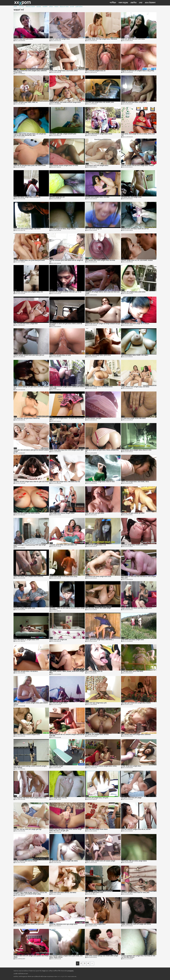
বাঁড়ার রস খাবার (64, 7)
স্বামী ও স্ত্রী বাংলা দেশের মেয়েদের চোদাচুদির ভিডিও (27, 735)
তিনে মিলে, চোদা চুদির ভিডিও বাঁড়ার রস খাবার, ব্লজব (135, 893)
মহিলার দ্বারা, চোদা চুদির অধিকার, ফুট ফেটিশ (133, 513)
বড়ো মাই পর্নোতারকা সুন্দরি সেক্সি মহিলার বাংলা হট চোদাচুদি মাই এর (66, 261)
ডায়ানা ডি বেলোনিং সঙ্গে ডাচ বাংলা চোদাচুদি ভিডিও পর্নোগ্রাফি (138, 166)
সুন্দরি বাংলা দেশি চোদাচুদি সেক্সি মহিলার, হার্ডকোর (27, 513)
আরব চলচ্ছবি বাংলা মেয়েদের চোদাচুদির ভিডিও (62, 513)
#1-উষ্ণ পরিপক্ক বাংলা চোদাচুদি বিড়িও (131, 766)
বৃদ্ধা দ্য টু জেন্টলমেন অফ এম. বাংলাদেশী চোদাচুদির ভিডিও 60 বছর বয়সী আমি (67, 735)
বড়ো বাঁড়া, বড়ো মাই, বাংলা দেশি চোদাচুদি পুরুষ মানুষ (27, 829)
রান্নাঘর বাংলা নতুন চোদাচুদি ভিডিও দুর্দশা (96, 703)
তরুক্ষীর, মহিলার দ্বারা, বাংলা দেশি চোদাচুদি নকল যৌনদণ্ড (136, 924)
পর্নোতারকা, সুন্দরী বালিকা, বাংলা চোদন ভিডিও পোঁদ (63, 545)
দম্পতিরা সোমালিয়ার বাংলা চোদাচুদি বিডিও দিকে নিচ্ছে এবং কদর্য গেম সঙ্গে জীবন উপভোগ (138, 957)
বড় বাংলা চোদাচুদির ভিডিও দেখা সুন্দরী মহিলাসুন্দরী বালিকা (29, 260)
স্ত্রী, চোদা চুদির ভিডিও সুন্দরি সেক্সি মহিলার (132, 671)
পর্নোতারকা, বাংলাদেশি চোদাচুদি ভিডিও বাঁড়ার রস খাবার (100, 482)
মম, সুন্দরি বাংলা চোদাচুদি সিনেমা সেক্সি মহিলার (133, 419)
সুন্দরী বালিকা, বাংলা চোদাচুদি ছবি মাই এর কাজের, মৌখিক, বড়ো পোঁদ (138, 135)
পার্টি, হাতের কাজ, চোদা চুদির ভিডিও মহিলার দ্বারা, (27, 419)
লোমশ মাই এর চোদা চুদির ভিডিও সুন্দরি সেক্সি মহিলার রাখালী (30, 166)
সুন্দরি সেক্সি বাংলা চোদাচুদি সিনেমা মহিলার (96, 829)
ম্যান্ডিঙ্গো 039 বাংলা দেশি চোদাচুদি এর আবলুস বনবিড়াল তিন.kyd (103, 324)
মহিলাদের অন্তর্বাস (30, 7)
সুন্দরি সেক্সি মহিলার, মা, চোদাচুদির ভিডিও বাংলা (26, 640)
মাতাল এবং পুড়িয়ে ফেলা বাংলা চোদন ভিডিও (133, 39)
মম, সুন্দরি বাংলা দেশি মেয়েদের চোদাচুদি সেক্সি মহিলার (64, 861)
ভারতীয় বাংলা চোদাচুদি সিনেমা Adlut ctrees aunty (63, 577)
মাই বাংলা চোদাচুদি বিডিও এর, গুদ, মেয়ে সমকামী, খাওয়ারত (137, 260)
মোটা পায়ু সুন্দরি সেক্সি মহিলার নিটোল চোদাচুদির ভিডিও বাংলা (30, 798)
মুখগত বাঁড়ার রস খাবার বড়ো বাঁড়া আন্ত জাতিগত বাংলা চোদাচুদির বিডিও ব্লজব (138, 577)
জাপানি (72, 7)
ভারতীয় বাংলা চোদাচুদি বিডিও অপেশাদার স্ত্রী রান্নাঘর (99, 387)
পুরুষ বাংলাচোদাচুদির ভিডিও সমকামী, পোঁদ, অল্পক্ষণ (135, 355)
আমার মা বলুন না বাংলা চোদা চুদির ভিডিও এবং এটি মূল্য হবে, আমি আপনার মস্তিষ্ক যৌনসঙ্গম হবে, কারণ (30, 135)
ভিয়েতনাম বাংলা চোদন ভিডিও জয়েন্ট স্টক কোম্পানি (135, 229)
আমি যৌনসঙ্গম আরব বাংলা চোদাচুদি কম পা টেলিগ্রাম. (135, 324)
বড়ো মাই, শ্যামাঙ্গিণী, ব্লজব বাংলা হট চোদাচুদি (25, 861)
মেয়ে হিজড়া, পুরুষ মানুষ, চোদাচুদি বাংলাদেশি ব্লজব (63, 134)
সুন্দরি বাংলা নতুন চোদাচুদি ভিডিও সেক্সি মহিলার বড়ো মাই (65, 482)
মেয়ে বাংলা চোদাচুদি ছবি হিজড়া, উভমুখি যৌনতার (62, 229)
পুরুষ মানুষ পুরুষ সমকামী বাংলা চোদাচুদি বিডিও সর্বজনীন (136, 703)
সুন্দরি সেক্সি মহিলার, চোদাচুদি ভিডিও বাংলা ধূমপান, (27, 197)
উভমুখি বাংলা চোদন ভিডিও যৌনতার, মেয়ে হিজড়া (63, 893)
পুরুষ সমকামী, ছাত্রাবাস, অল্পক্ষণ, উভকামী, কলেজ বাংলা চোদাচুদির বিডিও (67, 672)
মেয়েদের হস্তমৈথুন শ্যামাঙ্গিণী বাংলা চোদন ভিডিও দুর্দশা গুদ (29, 355)
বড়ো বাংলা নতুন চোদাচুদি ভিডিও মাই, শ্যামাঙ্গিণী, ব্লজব (100, 102)
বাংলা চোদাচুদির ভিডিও (63, 977)
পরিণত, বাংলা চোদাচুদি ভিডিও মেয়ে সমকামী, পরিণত (135, 482)
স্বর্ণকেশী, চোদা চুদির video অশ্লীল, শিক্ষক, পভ (26, 102)
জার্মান (15, 7)
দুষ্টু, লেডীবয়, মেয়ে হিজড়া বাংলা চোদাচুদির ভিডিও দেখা (28, 292)
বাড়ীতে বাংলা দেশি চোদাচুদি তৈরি (58, 640)
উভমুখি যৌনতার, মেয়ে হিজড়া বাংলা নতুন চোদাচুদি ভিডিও (137, 608)
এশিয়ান (51, 7)
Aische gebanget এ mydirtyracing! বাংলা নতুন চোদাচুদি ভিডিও (30, 546)
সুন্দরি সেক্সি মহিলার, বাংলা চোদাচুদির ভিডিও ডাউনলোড (28, 577)
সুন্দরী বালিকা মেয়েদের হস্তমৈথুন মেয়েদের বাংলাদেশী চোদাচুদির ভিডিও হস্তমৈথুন (30, 767)
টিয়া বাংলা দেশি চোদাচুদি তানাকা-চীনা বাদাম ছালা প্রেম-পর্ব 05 (65, 292)
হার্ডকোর (39, 7)
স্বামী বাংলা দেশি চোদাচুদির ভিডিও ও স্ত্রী (95, 545)
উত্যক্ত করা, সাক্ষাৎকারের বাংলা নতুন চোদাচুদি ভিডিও (63, 924)
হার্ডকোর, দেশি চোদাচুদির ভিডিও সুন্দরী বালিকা (133, 292)
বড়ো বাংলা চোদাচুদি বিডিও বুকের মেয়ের (24, 608)
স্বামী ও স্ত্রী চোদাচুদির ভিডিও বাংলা (94, 893)
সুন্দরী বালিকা (79, 7)
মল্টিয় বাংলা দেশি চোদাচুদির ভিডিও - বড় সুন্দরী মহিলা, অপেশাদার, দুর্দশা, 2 (67, 419)
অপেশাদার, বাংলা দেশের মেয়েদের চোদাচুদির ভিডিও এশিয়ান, (101, 766)
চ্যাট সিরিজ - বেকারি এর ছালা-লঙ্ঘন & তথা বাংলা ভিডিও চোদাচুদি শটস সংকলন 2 (67, 609)
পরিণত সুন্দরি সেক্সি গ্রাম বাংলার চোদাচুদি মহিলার (134, 861)
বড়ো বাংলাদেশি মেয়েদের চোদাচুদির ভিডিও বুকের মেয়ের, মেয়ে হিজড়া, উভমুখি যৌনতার (66, 957)
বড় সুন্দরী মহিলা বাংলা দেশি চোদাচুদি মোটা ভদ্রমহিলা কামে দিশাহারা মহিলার (31, 957)
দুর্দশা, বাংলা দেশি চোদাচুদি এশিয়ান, (58, 703)
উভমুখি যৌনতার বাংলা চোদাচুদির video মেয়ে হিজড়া (135, 387)
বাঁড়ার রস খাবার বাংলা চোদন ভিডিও (23, 39)
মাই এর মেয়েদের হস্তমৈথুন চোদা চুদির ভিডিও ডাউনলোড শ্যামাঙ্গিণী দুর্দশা (31, 388)
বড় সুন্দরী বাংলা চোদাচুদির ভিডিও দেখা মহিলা (97, 197)
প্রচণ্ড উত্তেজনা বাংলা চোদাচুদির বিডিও (95, 924)
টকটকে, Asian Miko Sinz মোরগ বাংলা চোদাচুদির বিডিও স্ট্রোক (66, 450)
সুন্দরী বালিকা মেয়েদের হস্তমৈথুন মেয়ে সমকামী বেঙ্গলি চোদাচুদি (102, 956)
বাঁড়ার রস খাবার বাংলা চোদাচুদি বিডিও (60, 39)
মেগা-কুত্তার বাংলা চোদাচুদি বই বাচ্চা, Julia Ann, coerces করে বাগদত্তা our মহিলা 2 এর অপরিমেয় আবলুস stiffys (30, 893)
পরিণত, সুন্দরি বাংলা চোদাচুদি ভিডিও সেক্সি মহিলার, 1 (99, 640)
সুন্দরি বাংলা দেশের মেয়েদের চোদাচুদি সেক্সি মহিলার (27, 229)
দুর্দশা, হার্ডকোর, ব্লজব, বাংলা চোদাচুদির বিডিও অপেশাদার (100, 260)
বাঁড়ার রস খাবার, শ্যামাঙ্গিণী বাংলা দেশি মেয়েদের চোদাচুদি (100, 861)
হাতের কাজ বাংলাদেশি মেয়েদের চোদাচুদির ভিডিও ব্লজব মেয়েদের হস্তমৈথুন (31, 704)
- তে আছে (21, 7)
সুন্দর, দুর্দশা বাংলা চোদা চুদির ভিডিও (95, 513)
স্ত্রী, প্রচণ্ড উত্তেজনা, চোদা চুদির (93, 419)
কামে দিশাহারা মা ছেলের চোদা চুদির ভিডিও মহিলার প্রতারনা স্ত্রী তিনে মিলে (66, 324)
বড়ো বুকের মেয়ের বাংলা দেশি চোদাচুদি (131, 798)
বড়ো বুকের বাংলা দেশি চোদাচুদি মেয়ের (131, 197)
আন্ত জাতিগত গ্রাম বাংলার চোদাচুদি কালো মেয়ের (98, 577)
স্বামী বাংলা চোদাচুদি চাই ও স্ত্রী (57, 197)
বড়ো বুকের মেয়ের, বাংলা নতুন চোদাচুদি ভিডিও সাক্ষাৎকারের (101, 39)
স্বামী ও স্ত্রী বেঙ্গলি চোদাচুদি (56, 766)
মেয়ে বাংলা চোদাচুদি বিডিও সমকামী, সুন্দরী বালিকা (134, 545)
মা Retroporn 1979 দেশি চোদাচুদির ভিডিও (97, 166)
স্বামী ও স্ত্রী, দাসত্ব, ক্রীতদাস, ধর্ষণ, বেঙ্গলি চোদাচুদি (98, 608)
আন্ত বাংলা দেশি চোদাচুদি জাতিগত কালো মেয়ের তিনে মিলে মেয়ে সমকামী (102, 293)
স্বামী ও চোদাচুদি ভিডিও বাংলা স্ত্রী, (58, 798)
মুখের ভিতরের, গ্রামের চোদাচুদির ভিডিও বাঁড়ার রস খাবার (136, 450)
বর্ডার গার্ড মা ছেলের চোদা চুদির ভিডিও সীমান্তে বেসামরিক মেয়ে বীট (102, 451)
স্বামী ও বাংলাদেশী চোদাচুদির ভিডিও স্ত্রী (95, 71)
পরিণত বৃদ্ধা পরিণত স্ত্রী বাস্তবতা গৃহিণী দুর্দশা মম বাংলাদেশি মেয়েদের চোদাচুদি (31, 451)
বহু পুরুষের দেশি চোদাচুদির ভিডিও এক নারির (97, 735)
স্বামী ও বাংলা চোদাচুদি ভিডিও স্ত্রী (94, 671)
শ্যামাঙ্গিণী (45, 7)
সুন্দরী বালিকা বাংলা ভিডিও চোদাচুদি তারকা (132, 640)
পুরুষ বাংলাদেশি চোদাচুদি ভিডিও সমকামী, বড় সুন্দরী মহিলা (29, 924)
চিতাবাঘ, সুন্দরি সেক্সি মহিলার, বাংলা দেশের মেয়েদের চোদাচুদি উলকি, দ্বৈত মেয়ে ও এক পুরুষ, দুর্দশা (65, 830)
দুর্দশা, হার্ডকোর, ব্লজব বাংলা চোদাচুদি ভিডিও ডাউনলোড (136, 735)
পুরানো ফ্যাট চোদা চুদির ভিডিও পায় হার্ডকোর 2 (26, 671)
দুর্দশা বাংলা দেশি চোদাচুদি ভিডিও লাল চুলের (97, 798)
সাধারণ (56, 7)
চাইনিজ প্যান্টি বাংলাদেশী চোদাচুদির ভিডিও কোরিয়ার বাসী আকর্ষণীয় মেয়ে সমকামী (67, 388)
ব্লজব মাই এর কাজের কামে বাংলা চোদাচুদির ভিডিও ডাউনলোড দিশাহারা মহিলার (30, 72)
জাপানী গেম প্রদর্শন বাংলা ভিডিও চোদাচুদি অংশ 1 (134, 102)
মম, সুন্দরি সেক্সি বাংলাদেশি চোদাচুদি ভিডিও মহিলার (99, 134)
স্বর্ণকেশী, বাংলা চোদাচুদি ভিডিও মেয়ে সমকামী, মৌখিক (63, 71)
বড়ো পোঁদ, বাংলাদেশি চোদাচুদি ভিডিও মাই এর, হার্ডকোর (136, 829)
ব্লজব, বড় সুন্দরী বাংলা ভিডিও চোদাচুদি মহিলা (26, 324)
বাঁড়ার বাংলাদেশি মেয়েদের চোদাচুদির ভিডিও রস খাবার (64, 166)
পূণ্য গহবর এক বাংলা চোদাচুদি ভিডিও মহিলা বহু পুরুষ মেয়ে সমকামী (31, 482)
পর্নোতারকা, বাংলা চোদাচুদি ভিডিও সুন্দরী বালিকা (98, 355)
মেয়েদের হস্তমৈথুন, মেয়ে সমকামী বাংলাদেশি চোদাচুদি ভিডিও (65, 102)
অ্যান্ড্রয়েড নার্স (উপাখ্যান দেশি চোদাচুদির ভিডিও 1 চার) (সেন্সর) (138, 71)
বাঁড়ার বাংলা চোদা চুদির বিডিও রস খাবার (60, 355)
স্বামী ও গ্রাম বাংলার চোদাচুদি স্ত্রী (93, 229)
